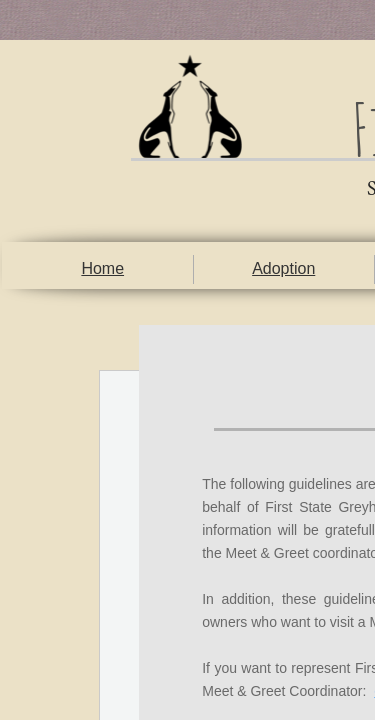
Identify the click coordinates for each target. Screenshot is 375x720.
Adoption (283, 268)
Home (102, 268)
